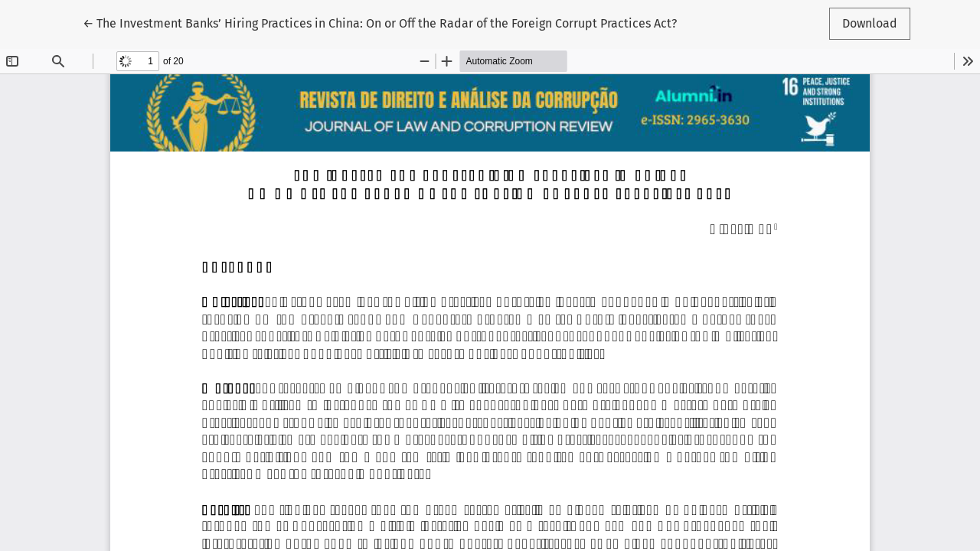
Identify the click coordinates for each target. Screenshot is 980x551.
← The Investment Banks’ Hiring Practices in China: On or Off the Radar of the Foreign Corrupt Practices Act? (380, 22)
